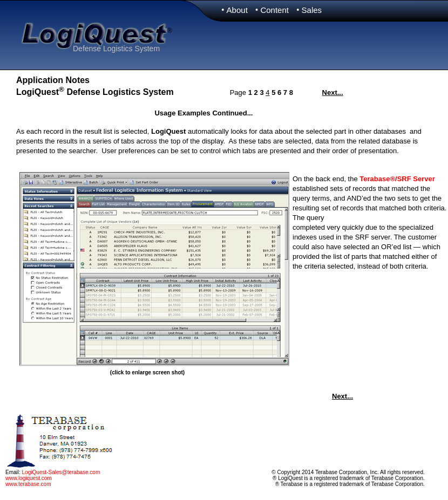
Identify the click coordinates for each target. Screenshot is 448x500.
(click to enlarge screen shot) (147, 372)
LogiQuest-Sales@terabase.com (61, 472)
